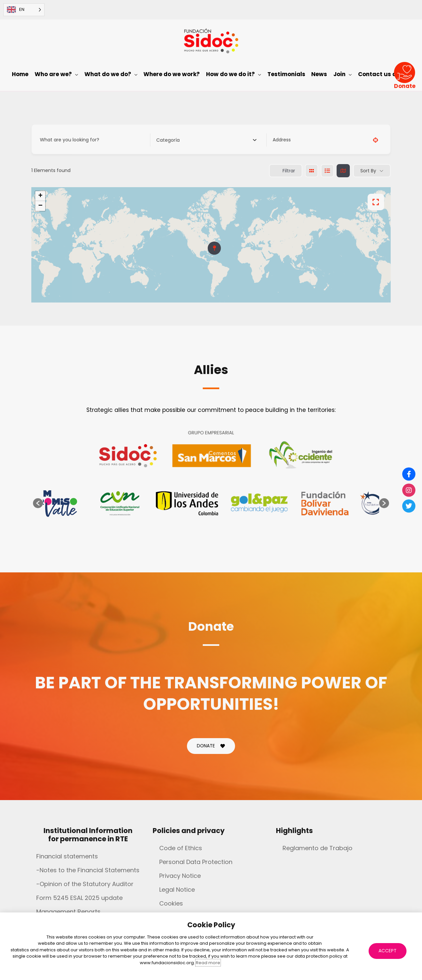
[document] (211, 490)
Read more (208, 963)
